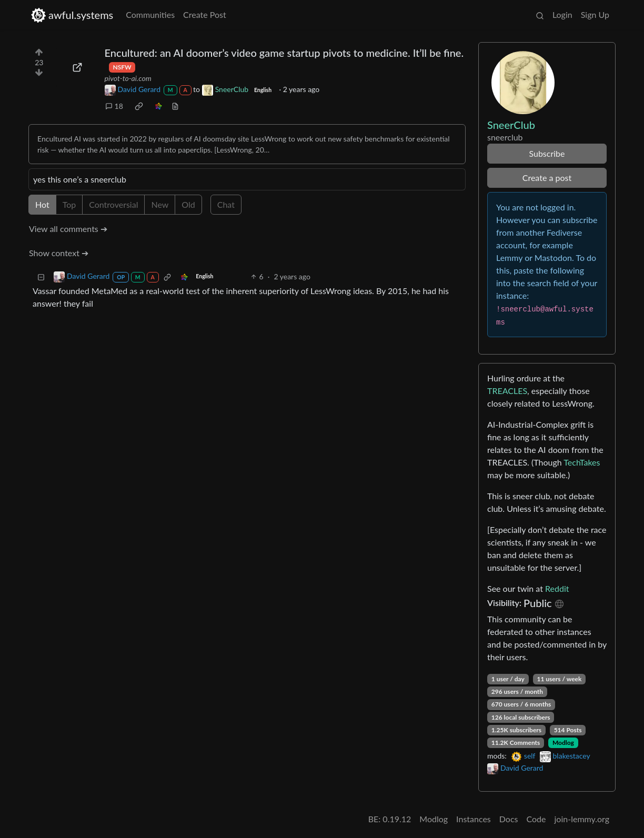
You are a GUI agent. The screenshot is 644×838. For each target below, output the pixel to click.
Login (562, 14)
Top (69, 204)
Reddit (557, 588)
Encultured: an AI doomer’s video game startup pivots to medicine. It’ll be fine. (284, 53)
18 (114, 106)
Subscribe (547, 153)
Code (536, 819)
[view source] (175, 106)
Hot (42, 204)
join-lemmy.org (582, 819)
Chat (226, 204)
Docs (509, 819)
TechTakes (582, 462)
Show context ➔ (59, 253)
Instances (474, 819)
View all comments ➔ (68, 229)
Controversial (113, 204)
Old (188, 204)
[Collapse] (41, 276)
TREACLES (507, 391)
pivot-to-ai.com (128, 78)
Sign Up (595, 14)
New (160, 204)
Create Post (205, 14)
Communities (150, 14)
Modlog (563, 743)
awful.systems (72, 15)
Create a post (547, 178)
